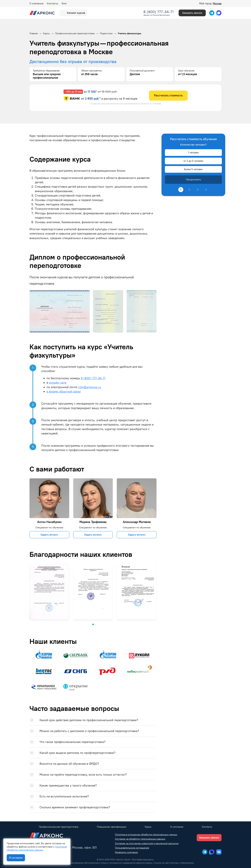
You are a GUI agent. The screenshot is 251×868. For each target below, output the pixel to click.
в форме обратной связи (64, 391)
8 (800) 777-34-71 (159, 12)
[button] (93, 624)
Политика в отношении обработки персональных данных (146, 835)
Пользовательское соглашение (132, 848)
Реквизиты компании (126, 852)
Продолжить (193, 179)
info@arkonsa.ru (90, 387)
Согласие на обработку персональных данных (140, 839)
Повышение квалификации (112, 827)
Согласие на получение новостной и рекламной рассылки (147, 843)
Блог (64, 4)
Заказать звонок (192, 13)
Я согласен (16, 858)
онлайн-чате (58, 383)
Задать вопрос (49, 535)
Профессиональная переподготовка (59, 827)
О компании (37, 4)
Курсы (148, 827)
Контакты (53, 4)
